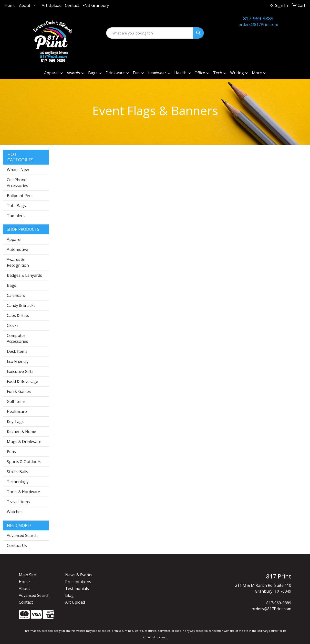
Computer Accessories (17, 338)
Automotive (17, 249)
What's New (18, 170)
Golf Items (16, 401)
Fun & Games (19, 391)
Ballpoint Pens (20, 196)
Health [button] (180, 73)
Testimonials (77, 588)
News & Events (79, 575)
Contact (72, 5)
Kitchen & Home (21, 432)
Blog (69, 595)
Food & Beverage (22, 381)
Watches (15, 512)
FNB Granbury (96, 5)
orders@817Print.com (258, 24)
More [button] (257, 73)
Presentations (78, 582)
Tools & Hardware (23, 492)
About (25, 5)
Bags (11, 285)
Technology (18, 482)
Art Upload (52, 5)
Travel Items (18, 502)
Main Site (27, 575)
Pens (11, 452)
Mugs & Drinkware (24, 442)
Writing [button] (237, 73)
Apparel (14, 239)
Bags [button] (93, 73)
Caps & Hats (18, 315)
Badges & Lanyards (24, 275)
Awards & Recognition (18, 262)
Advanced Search (22, 535)
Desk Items (17, 351)
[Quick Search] (150, 33)
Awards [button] (73, 73)
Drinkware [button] (115, 73)
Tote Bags (16, 206)
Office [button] (200, 73)
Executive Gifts (20, 371)
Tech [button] (218, 73)
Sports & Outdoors (24, 462)
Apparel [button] (51, 73)
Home (10, 5)
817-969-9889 (258, 18)
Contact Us (17, 545)
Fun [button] (136, 73)
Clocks (13, 325)
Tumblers (16, 216)
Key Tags (15, 422)
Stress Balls (17, 472)
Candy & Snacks (21, 305)
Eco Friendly (18, 361)
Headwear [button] (157, 73)
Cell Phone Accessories (17, 183)
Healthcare (17, 411)
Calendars (16, 295)
